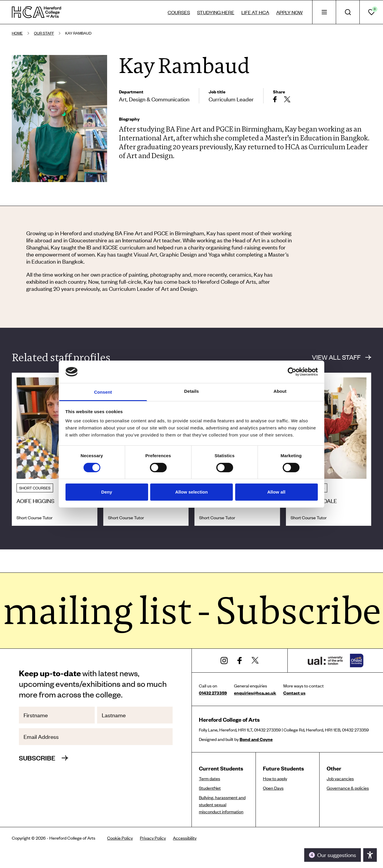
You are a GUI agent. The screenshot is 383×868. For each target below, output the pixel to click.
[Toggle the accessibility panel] (333, 855)
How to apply (275, 778)
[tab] (324, 12)
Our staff (44, 33)
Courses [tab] (179, 12)
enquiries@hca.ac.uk (255, 693)
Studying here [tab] (216, 12)
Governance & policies (348, 788)
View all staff (342, 357)
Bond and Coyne (256, 739)
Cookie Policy (120, 838)
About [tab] (280, 391)
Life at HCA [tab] (255, 12)
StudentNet (210, 788)
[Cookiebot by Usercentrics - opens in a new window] (292, 372)
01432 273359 (213, 693)
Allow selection (192, 492)
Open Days (273, 788)
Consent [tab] (103, 392)
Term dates (209, 778)
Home (17, 33)
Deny (107, 492)
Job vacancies (340, 778)
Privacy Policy (153, 838)
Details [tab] (191, 391)
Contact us (294, 693)
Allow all (276, 492)
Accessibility (185, 838)
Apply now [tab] (289, 12)
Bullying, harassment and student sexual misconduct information (222, 804)
